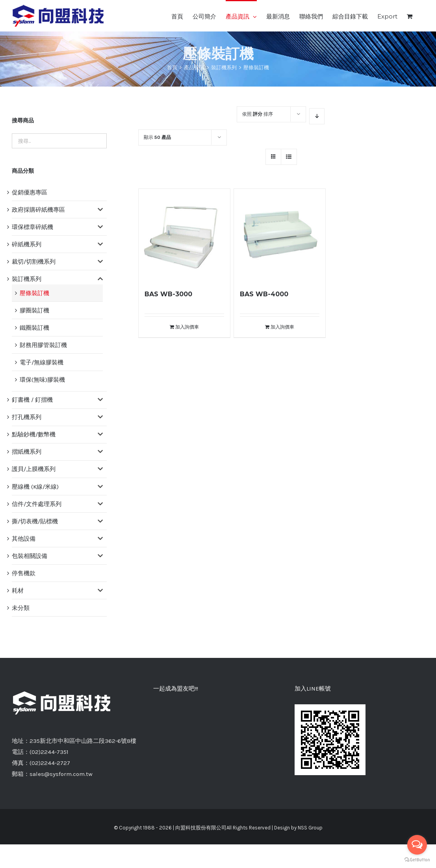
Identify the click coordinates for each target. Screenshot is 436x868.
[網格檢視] (289, 157)
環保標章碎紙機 (32, 227)
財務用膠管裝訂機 (43, 345)
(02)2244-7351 (49, 752)
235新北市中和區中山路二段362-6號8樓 (83, 741)
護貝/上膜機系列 (34, 469)
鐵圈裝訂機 (34, 328)
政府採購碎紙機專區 (38, 210)
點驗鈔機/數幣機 (34, 434)
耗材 (18, 591)
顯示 (157, 137)
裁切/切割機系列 (34, 262)
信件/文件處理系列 (37, 504)
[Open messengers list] (417, 845)
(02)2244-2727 (50, 763)
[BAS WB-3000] (185, 235)
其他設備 (24, 539)
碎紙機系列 (27, 244)
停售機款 (24, 573)
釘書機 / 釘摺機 (32, 400)
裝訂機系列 (27, 279)
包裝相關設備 (30, 556)
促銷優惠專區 (30, 192)
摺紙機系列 (27, 452)
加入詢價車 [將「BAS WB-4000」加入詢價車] (282, 327)
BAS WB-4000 (264, 294)
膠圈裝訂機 (34, 310)
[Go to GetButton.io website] (417, 860)
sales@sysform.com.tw (61, 774)
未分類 (21, 608)
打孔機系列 (27, 417)
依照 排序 (258, 114)
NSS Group (310, 828)
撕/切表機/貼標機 (35, 521)
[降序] (317, 116)
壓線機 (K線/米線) (35, 487)
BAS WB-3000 (168, 294)
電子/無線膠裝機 (42, 362)
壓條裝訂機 (34, 293)
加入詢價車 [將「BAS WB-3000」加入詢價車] (187, 327)
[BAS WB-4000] (280, 235)
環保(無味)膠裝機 (42, 380)
